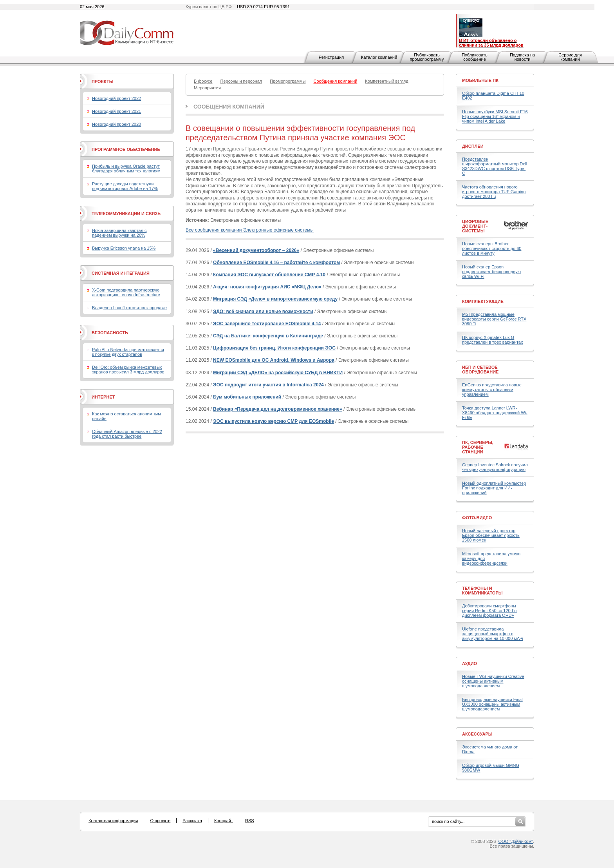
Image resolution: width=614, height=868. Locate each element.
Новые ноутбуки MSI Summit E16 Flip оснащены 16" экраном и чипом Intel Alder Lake (495, 116)
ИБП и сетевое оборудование (480, 370)
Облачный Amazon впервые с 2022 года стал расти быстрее (127, 434)
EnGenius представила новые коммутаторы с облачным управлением (492, 390)
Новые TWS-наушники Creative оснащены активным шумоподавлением (493, 681)
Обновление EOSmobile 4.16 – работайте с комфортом (276, 263)
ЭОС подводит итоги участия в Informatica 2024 (268, 385)
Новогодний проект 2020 (116, 124)
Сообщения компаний (229, 107)
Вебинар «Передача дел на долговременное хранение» (278, 409)
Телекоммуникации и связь (126, 214)
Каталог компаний (379, 57)
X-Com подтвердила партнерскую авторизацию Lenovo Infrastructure (126, 292)
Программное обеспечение (126, 149)
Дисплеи (473, 146)
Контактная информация (113, 821)
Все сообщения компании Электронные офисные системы (250, 230)
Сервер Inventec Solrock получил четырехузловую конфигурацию (495, 467)
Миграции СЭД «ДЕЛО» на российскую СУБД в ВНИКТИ (278, 373)
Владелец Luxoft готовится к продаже (129, 308)
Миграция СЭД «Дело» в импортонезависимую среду (275, 299)
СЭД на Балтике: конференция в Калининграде (268, 336)
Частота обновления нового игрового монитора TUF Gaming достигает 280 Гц (494, 192)
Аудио (470, 663)
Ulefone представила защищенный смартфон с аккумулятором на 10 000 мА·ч (493, 634)
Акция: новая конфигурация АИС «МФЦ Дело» (267, 287)
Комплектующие (483, 301)
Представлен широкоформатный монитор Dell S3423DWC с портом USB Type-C (495, 166)
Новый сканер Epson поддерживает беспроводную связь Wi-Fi (491, 272)
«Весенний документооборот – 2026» (256, 250)
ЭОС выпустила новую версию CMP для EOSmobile (274, 421)
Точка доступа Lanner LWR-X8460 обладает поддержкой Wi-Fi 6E (495, 413)
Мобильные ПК (480, 80)
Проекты (102, 82)
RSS (250, 821)
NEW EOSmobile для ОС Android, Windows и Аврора (274, 360)
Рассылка (192, 821)
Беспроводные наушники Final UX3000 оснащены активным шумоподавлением (492, 704)
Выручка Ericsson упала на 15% (124, 248)
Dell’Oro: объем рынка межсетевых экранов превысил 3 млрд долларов (128, 370)
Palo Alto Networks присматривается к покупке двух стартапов (128, 352)
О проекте (160, 821)
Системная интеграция (121, 273)
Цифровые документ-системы (475, 226)
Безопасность (110, 333)
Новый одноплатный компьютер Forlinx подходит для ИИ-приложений (494, 488)
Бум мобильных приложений (247, 397)
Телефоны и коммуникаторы (482, 591)
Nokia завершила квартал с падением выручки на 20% (119, 233)
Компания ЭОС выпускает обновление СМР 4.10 (269, 275)
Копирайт (224, 821)
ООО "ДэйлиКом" (516, 841)
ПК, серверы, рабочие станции (478, 447)
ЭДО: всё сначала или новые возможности (263, 312)
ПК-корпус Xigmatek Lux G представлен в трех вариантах (492, 340)
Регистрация (331, 57)
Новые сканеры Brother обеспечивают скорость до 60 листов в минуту (492, 248)
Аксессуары (477, 734)
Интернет (103, 397)
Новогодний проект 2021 (116, 111)
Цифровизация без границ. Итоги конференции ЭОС (274, 348)
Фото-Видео (477, 518)
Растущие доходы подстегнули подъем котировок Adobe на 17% (125, 186)
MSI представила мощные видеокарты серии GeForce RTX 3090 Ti (494, 319)
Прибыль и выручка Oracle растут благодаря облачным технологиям (126, 169)
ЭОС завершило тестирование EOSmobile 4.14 (267, 324)
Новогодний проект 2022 (116, 98)
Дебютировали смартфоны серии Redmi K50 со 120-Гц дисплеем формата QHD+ (489, 611)
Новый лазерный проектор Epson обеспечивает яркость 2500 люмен (491, 535)
